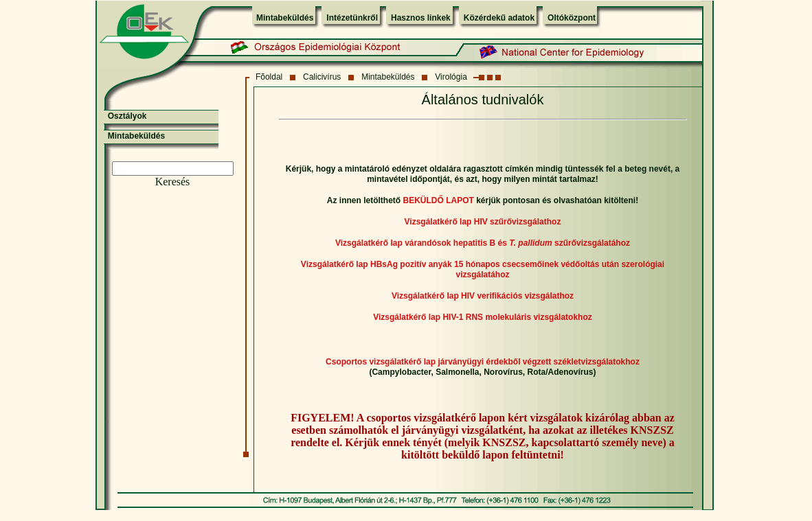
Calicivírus (322, 77)
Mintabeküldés (285, 18)
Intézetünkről (352, 18)
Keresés (173, 182)
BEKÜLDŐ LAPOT (438, 200)
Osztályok (127, 116)
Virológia (451, 77)
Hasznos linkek (421, 18)
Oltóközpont (572, 18)
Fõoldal (269, 77)
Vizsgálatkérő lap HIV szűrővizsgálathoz (483, 222)
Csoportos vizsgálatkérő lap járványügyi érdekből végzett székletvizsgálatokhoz (483, 362)
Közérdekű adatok (499, 18)
